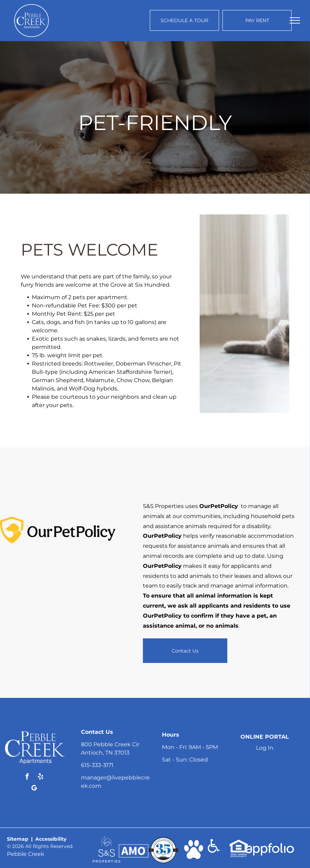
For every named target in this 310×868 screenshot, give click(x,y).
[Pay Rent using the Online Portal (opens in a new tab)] (257, 20)
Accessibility (51, 839)
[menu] (295, 20)
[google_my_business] (34, 789)
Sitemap (18, 839)
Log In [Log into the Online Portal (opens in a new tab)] (265, 748)
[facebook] (27, 778)
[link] (107, 839)
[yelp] (41, 778)
